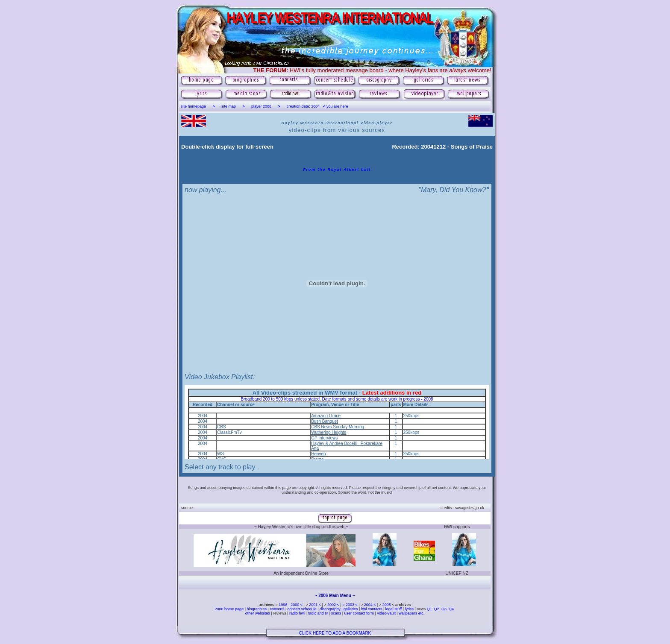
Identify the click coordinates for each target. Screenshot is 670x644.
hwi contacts (372, 609)
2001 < (315, 605)
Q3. (445, 609)
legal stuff (394, 609)
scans (336, 613)
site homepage (193, 106)
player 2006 (261, 106)
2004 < (370, 605)
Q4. (452, 609)
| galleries (350, 609)
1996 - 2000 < (291, 605)
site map (229, 106)
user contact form (359, 613)
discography (330, 609)
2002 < (334, 605)
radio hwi (297, 613)
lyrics (409, 609)
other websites (258, 613)
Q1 (429, 609)
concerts (277, 609)
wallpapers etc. (411, 613)
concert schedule (302, 609)
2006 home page (230, 609)
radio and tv (318, 613)
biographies (257, 609)
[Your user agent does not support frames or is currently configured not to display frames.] (337, 422)
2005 (387, 605)
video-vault (387, 613)
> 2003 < (350, 605)
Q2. (438, 609)
